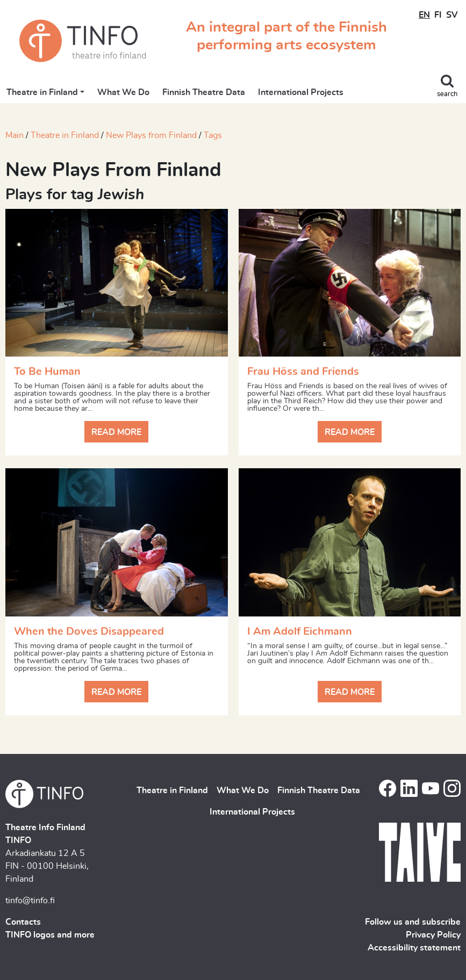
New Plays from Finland (151, 135)
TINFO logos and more (50, 935)
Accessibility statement (414, 948)
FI (438, 15)
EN (424, 15)
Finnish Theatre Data (204, 92)
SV (452, 15)
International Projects (301, 92)
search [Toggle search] (447, 94)
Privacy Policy (433, 935)
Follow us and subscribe (413, 922)
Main (15, 135)
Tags (213, 135)
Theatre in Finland (42, 92)
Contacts (23, 922)
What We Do (123, 92)
